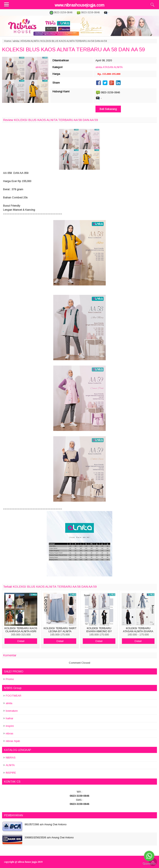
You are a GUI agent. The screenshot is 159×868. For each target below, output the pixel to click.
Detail (21, 641)
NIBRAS (11, 758)
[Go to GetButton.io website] (149, 864)
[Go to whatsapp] (149, 856)
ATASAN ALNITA (30, 41)
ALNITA (10, 765)
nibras (10, 733)
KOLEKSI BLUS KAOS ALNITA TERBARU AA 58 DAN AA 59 (73, 49)
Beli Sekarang (108, 109)
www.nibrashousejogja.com (79, 5)
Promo (10, 679)
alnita (16, 41)
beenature (12, 711)
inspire (10, 726)
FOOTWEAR (14, 696)
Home (8, 41)
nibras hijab (13, 741)
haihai (9, 718)
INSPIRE (11, 773)
